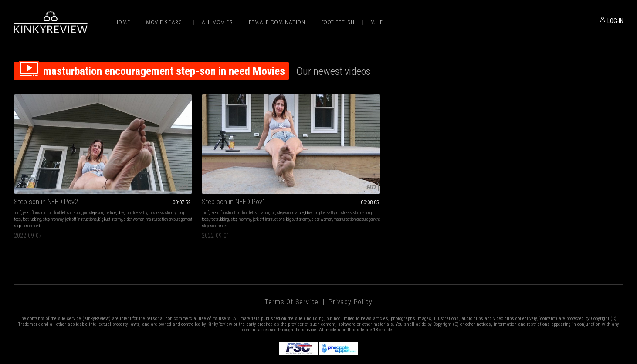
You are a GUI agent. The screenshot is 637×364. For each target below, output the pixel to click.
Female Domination (277, 22)
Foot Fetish (338, 22)
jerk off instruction (37, 177)
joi (85, 177)
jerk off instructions (30, 190)
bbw (121, 177)
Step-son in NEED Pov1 (170, 166)
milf (17, 177)
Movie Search (166, 22)
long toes (73, 183)
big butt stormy (59, 190)
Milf (376, 22)
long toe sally (25, 183)
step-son (96, 177)
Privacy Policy (350, 272)
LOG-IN (615, 21)
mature (110, 177)
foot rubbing (91, 183)
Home (122, 22)
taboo (77, 177)
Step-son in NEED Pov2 (46, 166)
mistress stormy (51, 183)
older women (83, 190)
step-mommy (112, 183)
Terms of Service (291, 272)
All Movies (217, 22)
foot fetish (62, 177)
